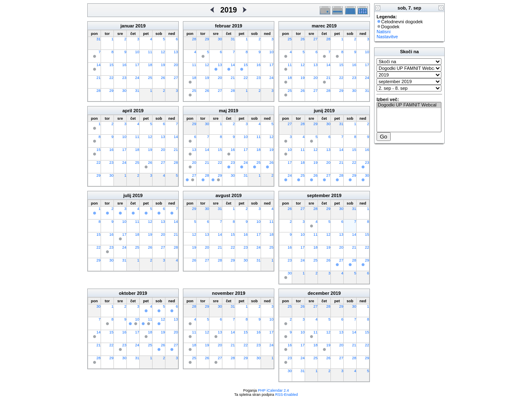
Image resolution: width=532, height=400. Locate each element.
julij (127, 195)
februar (223, 26)
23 (124, 78)
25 (150, 78)
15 (111, 65)
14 (99, 65)
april (127, 111)
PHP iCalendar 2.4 (273, 390)
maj (223, 111)
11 (150, 52)
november (223, 293)
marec (318, 26)
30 (124, 91)
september (318, 195)
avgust (223, 195)
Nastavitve (387, 37)
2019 (140, 26)
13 (176, 52)
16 (124, 65)
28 (99, 91)
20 (176, 65)
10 (137, 52)
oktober (127, 293)
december (318, 293)
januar (127, 26)
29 (111, 91)
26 (163, 78)
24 (137, 78)
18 (150, 65)
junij (319, 111)
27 (176, 78)
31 (99, 39)
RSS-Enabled (287, 395)
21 (99, 78)
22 (111, 78)
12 (163, 52)
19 (163, 65)
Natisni (384, 32)
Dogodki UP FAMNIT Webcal (409, 105)
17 (137, 65)
